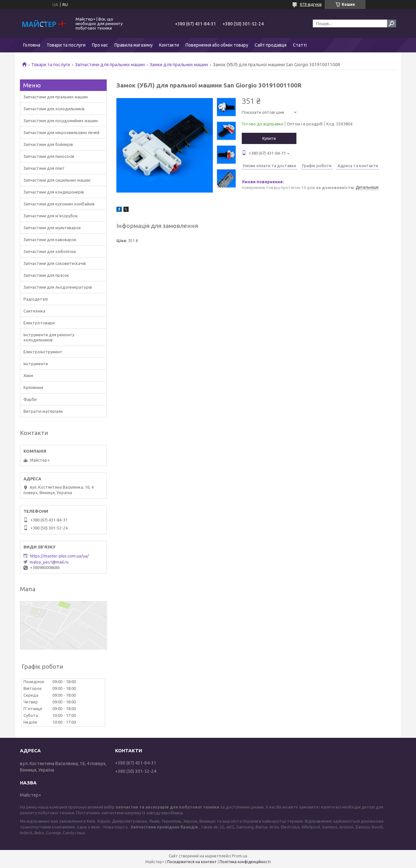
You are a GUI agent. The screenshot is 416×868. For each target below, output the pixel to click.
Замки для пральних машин (179, 65)
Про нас (100, 45)
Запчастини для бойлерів (48, 144)
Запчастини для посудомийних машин (61, 121)
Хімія (28, 375)
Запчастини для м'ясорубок (51, 216)
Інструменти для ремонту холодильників (49, 337)
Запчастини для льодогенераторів (58, 287)
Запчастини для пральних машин (110, 65)
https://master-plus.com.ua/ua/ (59, 556)
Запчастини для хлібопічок (50, 251)
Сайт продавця (271, 45)
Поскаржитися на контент (192, 862)
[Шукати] (392, 23)
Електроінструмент (43, 352)
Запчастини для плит (44, 168)
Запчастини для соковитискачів (55, 263)
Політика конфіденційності (245, 862)
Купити (269, 138)
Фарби (30, 399)
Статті (300, 45)
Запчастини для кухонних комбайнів (59, 204)
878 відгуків (311, 4)
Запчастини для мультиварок (52, 228)
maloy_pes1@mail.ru (49, 562)
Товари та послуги (66, 45)
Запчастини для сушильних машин (57, 180)
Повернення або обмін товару (217, 45)
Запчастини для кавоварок (50, 240)
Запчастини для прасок (46, 275)
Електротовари (39, 323)
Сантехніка (34, 311)
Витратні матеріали (43, 411)
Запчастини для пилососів (49, 156)
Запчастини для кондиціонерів (54, 192)
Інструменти (36, 364)
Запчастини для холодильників (54, 109)
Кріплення (33, 387)
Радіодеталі (36, 299)
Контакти (169, 45)
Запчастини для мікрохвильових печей (61, 132)
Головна (32, 45)
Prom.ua (240, 856)
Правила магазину (134, 45)
